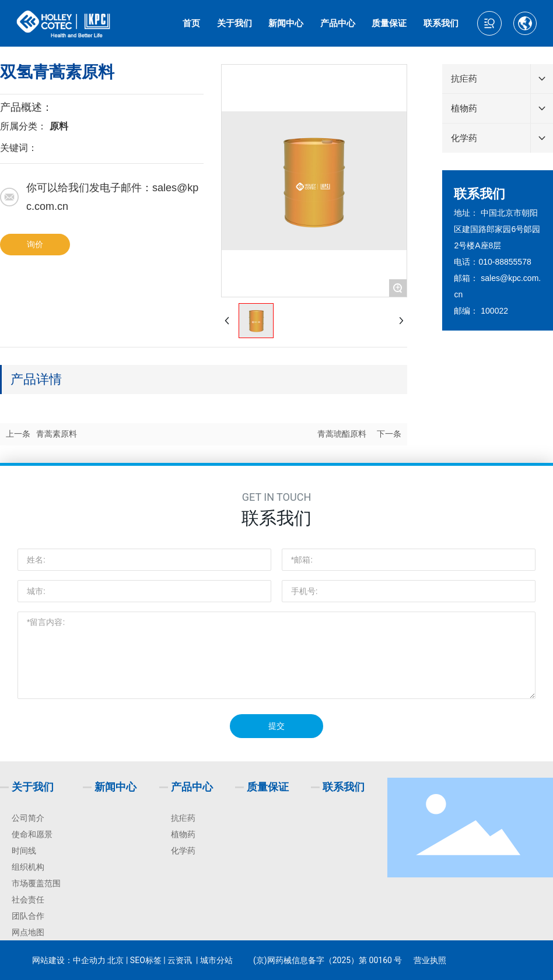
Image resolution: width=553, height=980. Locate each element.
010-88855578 (505, 262)
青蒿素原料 (57, 434)
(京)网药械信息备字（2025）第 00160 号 (328, 960)
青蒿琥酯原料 (342, 434)
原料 (59, 126)
